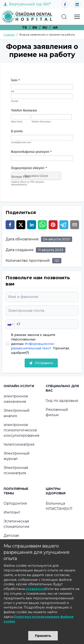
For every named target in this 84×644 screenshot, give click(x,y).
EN (35, 27)
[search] (64, 17)
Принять (43, 636)
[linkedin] (32, 225)
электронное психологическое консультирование (22, 430)
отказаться (35, 589)
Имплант (12, 512)
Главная (9, 35)
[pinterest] (53, 225)
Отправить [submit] (41, 363)
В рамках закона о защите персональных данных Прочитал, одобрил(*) (40, 344)
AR (55, 27)
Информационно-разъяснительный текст (33, 346)
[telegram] (64, 225)
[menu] (77, 17)
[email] (75, 225)
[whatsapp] (42, 225)
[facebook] (10, 225)
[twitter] (21, 225)
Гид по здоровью (62, 401)
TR (25, 27)
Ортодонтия (15, 503)
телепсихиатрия (19, 444)
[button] (10, 324)
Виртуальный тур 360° (27, 4)
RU (45, 27)
